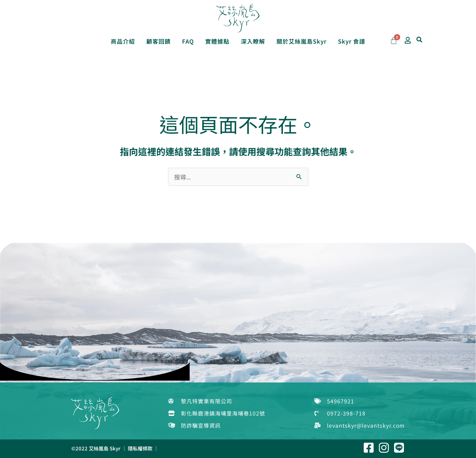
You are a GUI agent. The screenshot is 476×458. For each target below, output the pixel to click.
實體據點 (217, 41)
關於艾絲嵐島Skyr (302, 41)
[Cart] (394, 41)
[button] (419, 40)
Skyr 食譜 (352, 41)
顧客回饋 (159, 41)
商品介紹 (123, 41)
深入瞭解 (253, 41)
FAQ (188, 41)
